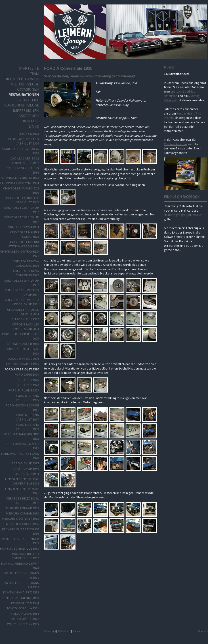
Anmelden (203, 631)
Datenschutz (64, 631)
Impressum (50, 631)
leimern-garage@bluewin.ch (184, 215)
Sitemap (77, 631)
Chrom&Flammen (175, 144)
